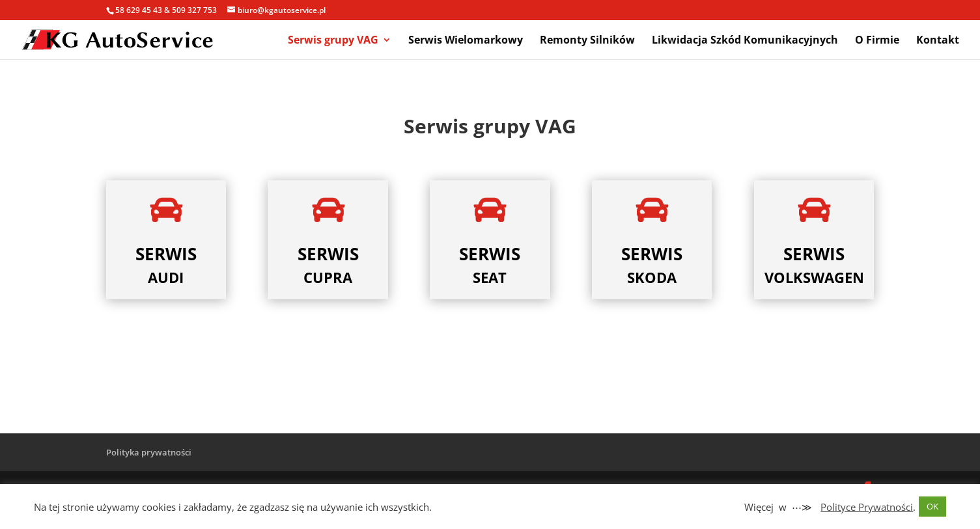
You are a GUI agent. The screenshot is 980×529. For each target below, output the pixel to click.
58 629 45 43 (139, 10)
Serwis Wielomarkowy (466, 41)
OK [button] (932, 506)
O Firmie (877, 41)
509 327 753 (194, 10)
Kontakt (938, 41)
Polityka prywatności (149, 452)
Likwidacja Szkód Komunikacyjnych (745, 41)
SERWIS (166, 254)
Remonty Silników (587, 41)
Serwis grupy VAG (333, 41)
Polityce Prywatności (867, 507)
